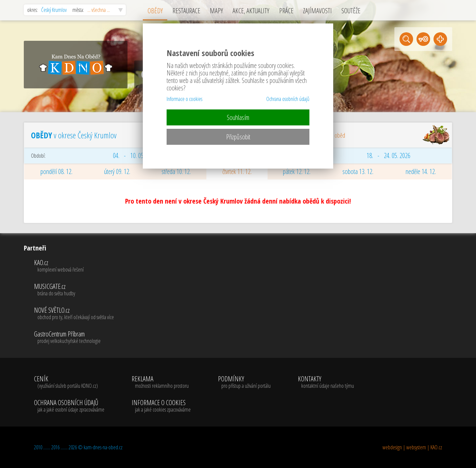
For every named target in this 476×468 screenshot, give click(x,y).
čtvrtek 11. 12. (237, 171)
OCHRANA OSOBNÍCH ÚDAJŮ (69, 406)
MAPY (216, 11)
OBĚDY (155, 11)
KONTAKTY (326, 382)
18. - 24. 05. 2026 (388, 155)
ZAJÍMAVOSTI (317, 11)
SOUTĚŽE (351, 11)
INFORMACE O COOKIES (161, 406)
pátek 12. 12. (297, 171)
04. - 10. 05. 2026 (135, 155)
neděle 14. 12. (421, 171)
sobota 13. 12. (358, 171)
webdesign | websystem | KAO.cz (412, 447)
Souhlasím (238, 117)
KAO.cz (74, 266)
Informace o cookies (184, 99)
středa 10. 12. (176, 171)
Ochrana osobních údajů (288, 99)
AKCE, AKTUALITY (251, 11)
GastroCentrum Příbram (74, 337)
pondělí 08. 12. (56, 171)
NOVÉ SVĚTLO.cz (74, 314)
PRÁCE (286, 11)
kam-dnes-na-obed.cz (103, 447)
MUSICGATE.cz (74, 290)
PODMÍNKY (244, 382)
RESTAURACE (186, 11)
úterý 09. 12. (117, 171)
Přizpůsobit (238, 137)
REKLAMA (161, 382)
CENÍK (69, 382)
